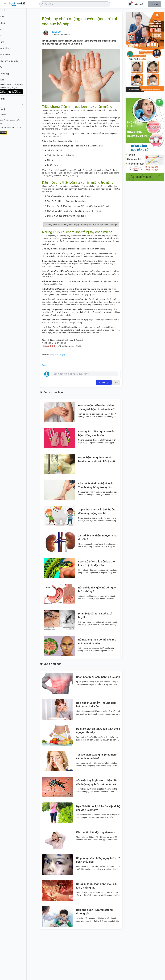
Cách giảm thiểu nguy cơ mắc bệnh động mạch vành (96, 480)
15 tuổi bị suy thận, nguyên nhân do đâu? (98, 584)
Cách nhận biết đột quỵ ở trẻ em (96, 879)
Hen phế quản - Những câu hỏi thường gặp (95, 959)
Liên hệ (14, 123)
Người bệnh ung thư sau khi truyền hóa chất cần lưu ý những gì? (98, 506)
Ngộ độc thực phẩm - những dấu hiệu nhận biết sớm (96, 751)
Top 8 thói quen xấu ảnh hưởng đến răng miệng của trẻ (97, 558)
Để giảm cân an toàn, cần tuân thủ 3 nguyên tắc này (98, 777)
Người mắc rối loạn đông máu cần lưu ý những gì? (97, 933)
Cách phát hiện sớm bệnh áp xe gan (98, 724)
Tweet (45, 412)
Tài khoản (23, 123)
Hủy (116, 429)
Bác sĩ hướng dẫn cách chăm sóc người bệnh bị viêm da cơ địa (96, 454)
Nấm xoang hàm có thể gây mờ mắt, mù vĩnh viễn (97, 688)
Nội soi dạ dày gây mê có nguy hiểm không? (97, 636)
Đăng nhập (139, 4)
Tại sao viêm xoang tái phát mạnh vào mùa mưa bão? (97, 803)
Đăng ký (154, 4)
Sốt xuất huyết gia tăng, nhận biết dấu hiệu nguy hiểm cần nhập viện (97, 829)
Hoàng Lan (56, 32)
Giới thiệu (6, 123)
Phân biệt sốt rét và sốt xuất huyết (95, 662)
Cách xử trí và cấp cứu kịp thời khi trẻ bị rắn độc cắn (97, 610)
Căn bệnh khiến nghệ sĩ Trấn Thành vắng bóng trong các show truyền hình (96, 532)
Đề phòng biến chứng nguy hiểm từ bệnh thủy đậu (98, 907)
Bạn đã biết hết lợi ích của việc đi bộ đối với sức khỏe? (98, 855)
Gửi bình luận (104, 429)
